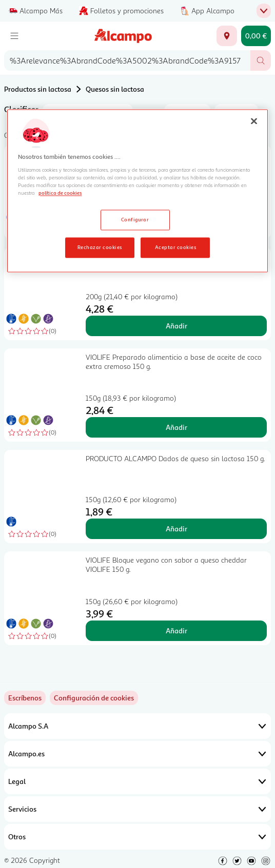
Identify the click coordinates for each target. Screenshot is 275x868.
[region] (137, 191)
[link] (94, 698)
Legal (137, 781)
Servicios (137, 809)
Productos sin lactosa (38, 89)
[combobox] (127, 60)
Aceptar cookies (175, 247)
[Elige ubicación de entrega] (227, 36)
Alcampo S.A (137, 726)
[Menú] (14, 36)
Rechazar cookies (100, 247)
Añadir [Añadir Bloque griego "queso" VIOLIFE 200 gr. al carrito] (176, 326)
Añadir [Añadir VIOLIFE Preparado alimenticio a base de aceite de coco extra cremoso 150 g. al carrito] (176, 427)
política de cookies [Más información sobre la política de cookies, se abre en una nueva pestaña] (60, 193)
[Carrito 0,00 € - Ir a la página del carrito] (256, 36)
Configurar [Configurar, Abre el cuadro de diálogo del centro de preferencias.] (135, 219)
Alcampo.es (137, 754)
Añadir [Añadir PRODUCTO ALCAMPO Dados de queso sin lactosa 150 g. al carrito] (176, 529)
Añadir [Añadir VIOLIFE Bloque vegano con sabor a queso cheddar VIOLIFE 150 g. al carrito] (176, 631)
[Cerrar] (254, 121)
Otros (137, 837)
